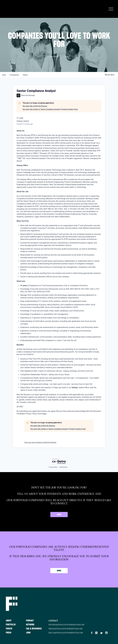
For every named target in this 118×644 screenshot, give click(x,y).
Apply (59, 515)
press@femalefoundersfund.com (65, 629)
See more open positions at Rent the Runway (40, 442)
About (9, 621)
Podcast (30, 621)
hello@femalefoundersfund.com (66, 633)
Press (9, 633)
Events (9, 629)
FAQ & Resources (34, 629)
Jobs (28, 633)
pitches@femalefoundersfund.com (66, 625)
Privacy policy (53, 467)
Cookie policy (63, 467)
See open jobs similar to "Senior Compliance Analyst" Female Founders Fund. (50, 109)
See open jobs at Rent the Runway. (35, 106)
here (44, 414)
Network (30, 625)
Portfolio (11, 625)
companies (14, 75)
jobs (4, 75)
